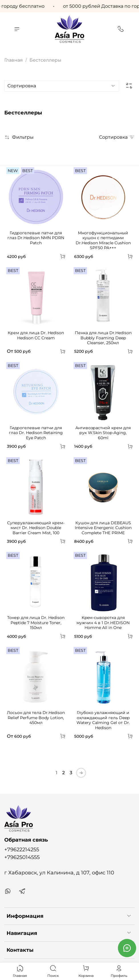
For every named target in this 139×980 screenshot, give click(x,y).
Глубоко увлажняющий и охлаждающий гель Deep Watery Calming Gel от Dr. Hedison (103, 720)
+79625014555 (22, 857)
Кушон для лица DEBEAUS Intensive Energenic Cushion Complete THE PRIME (103, 528)
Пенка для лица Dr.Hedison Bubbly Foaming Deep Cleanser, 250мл (103, 338)
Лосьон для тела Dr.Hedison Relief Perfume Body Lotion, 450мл (36, 718)
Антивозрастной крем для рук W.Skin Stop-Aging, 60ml (103, 433)
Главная (14, 60)
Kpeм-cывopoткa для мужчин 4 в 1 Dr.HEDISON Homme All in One (103, 623)
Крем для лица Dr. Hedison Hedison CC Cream (36, 335)
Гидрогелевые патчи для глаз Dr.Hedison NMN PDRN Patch (36, 238)
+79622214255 (22, 849)
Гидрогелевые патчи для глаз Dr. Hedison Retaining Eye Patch (36, 433)
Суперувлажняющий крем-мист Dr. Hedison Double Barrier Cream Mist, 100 (36, 528)
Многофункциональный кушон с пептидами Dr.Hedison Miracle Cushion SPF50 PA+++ (103, 240)
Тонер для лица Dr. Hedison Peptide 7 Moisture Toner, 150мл (36, 623)
